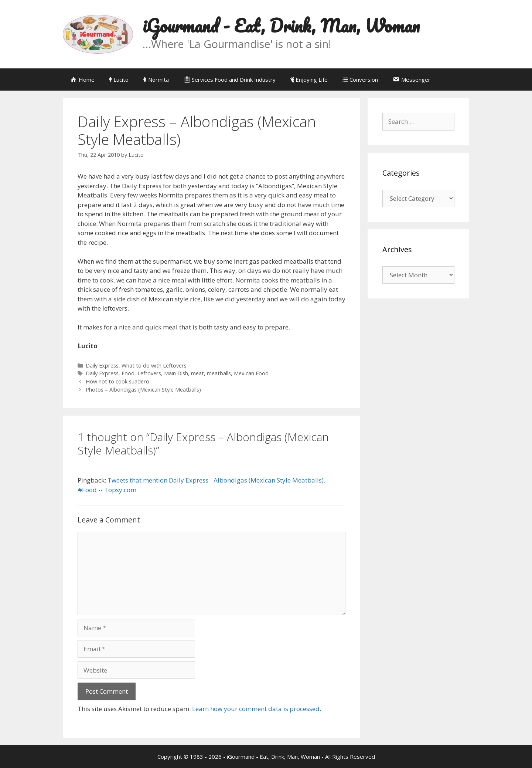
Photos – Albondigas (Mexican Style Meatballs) (143, 390)
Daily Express (102, 366)
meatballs (219, 373)
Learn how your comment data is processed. (257, 709)
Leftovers (149, 373)
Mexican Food (251, 373)
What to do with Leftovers (154, 366)
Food (128, 373)
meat (197, 373)
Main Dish (176, 373)
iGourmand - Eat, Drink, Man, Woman (281, 26)
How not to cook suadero (117, 381)
